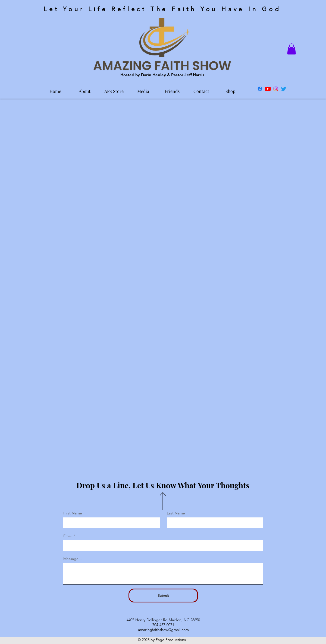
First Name (73, 513)
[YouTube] (268, 89)
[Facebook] (260, 89)
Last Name (176, 513)
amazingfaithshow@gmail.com (163, 630)
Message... (73, 559)
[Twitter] (284, 89)
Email (68, 536)
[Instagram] (276, 89)
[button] (291, 49)
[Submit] (163, 596)
